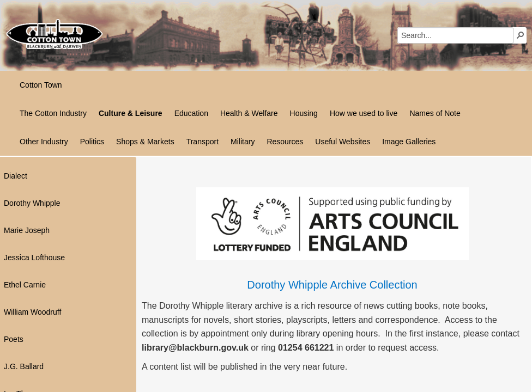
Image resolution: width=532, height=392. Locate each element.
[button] (521, 35)
